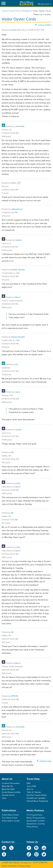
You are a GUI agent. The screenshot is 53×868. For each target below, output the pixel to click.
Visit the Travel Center (37, 795)
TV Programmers (34, 815)
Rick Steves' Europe (27, 3)
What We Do (7, 786)
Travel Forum (15, 11)
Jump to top (45, 761)
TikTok (29, 854)
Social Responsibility (11, 792)
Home (5, 11)
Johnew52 (20, 126)
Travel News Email (10, 815)
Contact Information (11, 783)
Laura (18, 392)
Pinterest (36, 854)
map (4, 854)
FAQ (28, 783)
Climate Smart (8, 795)
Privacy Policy (25, 866)
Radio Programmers (36, 818)
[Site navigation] (4, 3)
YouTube (44, 848)
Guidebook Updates (36, 798)
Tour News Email (9, 818)
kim (17, 364)
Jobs (4, 798)
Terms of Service (9, 866)
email (4, 848)
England (27, 11)
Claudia (18, 240)
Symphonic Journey (36, 824)
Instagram (36, 848)
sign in (42, 14)
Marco (18, 297)
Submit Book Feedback (37, 801)
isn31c (18, 483)
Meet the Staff (8, 789)
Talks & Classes (34, 792)
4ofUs (14, 30)
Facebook (29, 848)
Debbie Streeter (18, 270)
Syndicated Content (36, 821)
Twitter (44, 854)
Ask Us (30, 789)
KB (12, 452)
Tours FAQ (31, 786)
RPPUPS (15, 696)
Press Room (32, 827)
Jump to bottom (44, 25)
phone (12, 848)
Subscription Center (11, 821)
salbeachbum (17, 209)
